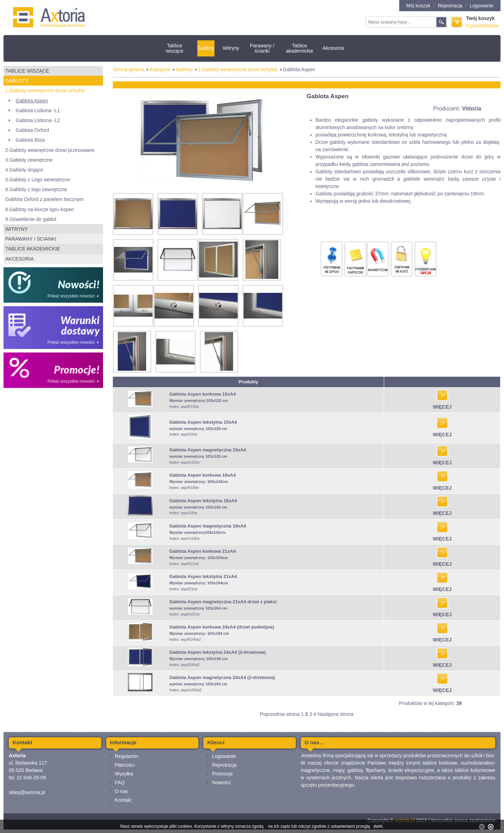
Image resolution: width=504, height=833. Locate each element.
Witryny (231, 48)
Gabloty (206, 48)
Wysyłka (124, 774)
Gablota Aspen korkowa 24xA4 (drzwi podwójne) (222, 627)
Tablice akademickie (300, 48)
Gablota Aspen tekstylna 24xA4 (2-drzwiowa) (217, 652)
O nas (121, 791)
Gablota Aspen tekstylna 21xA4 (203, 576)
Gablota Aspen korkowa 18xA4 (203, 475)
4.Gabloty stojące (24, 170)
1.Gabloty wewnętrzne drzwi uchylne (45, 90)
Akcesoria (333, 48)
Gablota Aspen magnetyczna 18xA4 (208, 526)
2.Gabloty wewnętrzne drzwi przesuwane (50, 150)
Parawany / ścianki (262, 48)
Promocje (222, 774)
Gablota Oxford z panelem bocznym (44, 199)
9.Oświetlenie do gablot (31, 219)
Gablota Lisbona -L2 (38, 120)
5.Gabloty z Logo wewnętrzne (38, 180)
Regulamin (127, 756)
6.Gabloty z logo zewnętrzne (36, 189)
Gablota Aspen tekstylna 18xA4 (203, 501)
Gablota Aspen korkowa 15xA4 (203, 394)
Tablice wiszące (175, 48)
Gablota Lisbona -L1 (38, 110)
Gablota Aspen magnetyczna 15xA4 (208, 450)
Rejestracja (450, 6)
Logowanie (482, 6)
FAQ (120, 782)
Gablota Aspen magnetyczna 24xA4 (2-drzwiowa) (222, 677)
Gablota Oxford (32, 130)
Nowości (221, 782)
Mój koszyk (418, 6)
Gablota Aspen (32, 101)
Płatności (125, 765)
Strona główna (129, 69)
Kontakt (123, 800)
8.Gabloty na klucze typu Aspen (40, 209)
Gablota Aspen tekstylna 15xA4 (203, 422)
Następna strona (336, 714)
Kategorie (160, 69)
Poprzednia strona (280, 714)
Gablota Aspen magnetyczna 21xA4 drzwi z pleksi (223, 602)
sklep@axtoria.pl (27, 792)
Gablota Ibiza (30, 140)
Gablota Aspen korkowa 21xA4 (203, 551)
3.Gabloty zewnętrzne (29, 160)
